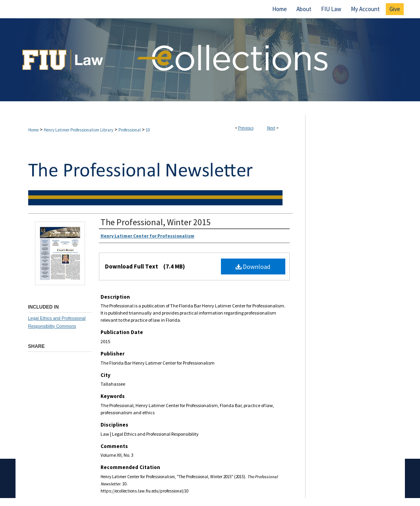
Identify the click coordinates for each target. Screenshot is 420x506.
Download (253, 267)
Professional (130, 130)
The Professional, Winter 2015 (156, 222)
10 (148, 130)
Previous (246, 128)
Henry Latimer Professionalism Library (78, 130)
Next (271, 128)
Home (33, 130)
